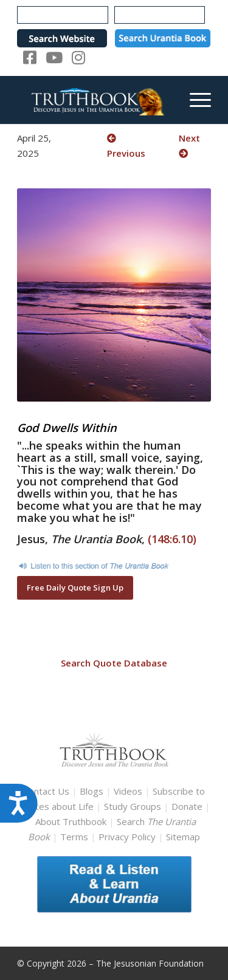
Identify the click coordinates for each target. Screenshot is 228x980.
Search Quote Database (114, 663)
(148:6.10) (172, 539)
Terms (74, 837)
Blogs (92, 791)
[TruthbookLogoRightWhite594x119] (95, 100)
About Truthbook (71, 821)
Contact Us (46, 791)
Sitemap (183, 837)
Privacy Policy (127, 837)
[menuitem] (194, 100)
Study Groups (134, 806)
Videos (128, 791)
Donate (187, 806)
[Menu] (194, 100)
